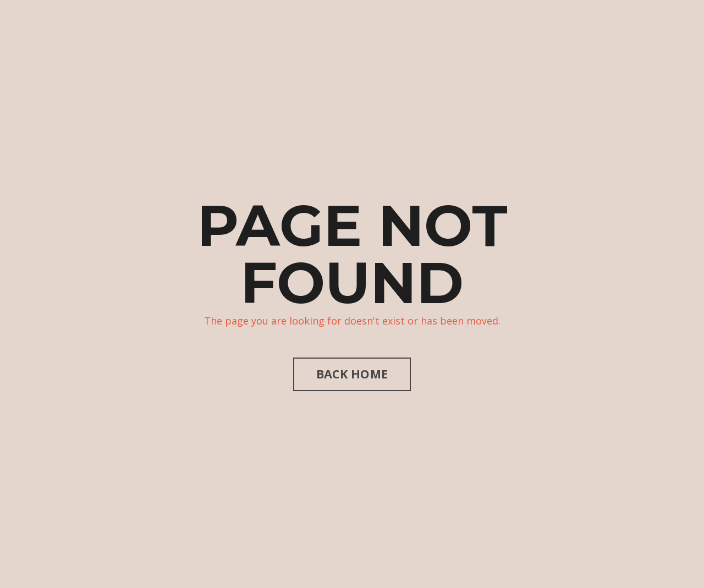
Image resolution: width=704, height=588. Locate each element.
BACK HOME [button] (352, 374)
